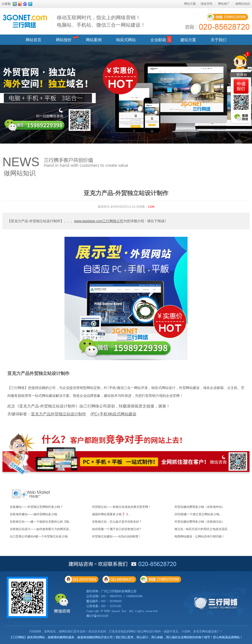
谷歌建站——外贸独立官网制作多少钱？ (36, 507)
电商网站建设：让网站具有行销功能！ (200, 536)
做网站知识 (243, 4)
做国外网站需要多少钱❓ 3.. (111, 514)
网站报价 (64, 40)
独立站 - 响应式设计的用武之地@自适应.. (202, 529)
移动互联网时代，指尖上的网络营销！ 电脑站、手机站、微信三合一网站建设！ (101, 21)
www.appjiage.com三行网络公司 (99, 221)
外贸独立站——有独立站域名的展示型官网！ (122, 507)
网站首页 (33, 40)
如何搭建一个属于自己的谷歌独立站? (117, 529)
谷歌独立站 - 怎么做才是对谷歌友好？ (117, 522)
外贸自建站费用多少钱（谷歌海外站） (200, 507)
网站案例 (94, 40)
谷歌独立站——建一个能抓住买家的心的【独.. (40, 522)
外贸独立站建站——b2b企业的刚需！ (117, 536)
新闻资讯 (104, 207)
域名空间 (206, 4)
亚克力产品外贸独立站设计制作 (38, 373)
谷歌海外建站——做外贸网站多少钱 (33, 514)
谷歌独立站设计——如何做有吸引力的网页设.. (40, 529)
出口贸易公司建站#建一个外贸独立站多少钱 (39, 536)
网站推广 (224, 4)
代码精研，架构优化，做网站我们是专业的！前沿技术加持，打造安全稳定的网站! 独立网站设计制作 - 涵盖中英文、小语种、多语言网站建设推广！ (126, 631)
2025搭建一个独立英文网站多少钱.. (198, 514)
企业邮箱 (158, 40)
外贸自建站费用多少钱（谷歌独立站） (200, 522)
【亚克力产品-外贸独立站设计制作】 (36, 221)
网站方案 (190, 4)
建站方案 (188, 40)
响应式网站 (126, 40)
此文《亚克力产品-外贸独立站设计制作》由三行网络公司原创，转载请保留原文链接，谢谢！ (89, 406)
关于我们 (219, 40)
